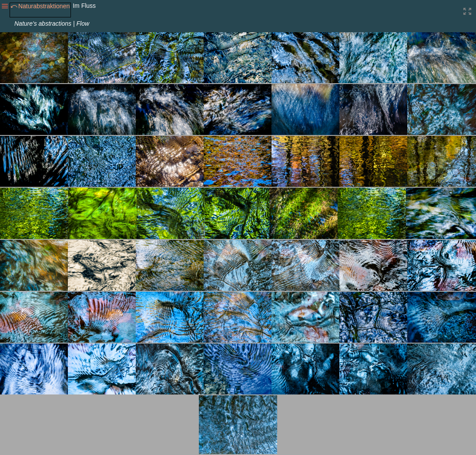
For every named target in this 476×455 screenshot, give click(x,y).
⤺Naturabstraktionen (40, 6)
